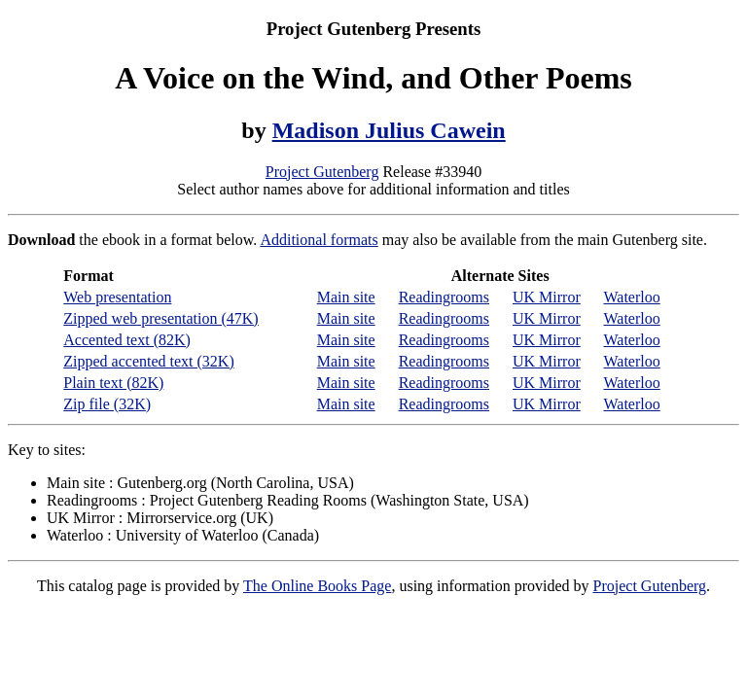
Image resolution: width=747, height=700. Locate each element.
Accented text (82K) (127, 340)
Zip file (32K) (107, 404)
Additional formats (319, 240)
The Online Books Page (317, 586)
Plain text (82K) (113, 383)
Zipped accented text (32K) (148, 361)
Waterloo (631, 297)
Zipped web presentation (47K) (160, 318)
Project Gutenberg (322, 172)
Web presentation (117, 297)
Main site (346, 297)
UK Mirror (547, 297)
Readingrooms (444, 297)
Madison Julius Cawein (389, 130)
